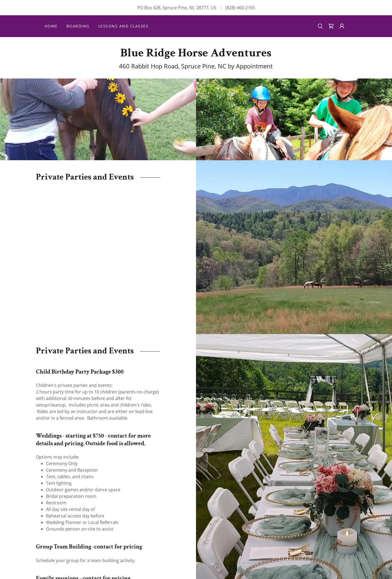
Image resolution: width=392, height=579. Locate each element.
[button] (342, 26)
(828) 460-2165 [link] (240, 8)
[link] (331, 26)
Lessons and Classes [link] (123, 26)
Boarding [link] (78, 26)
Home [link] (51, 26)
